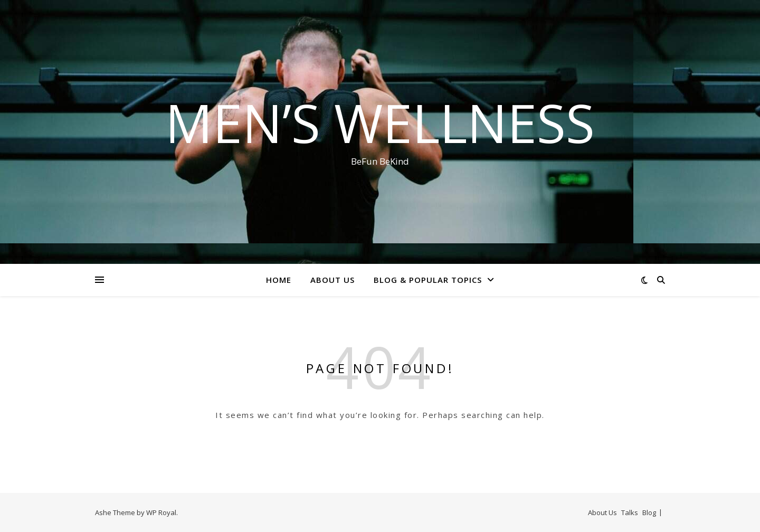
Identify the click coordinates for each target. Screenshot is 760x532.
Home (279, 280)
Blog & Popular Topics (428, 280)
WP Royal (161, 512)
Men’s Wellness (380, 122)
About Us (332, 280)
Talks (630, 512)
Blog (649, 512)
